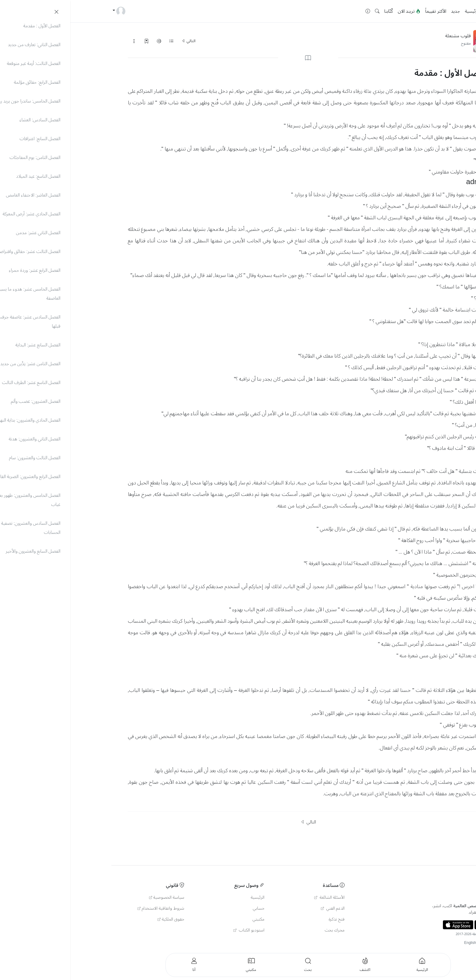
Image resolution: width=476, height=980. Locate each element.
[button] (307, 11)
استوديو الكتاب (179, 930)
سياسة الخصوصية (97, 897)
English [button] (400, 943)
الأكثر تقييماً (366, 11)
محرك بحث (265, 930)
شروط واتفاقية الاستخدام (91, 908)
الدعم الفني (263, 908)
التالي (118, 41)
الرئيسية (402, 11)
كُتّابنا (318, 11)
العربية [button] (429, 943)
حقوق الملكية (101, 919)
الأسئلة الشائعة (259, 897)
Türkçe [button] (415, 943)
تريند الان (339, 11)
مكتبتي (188, 919)
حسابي (189, 908)
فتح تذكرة (267, 919)
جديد (385, 11)
